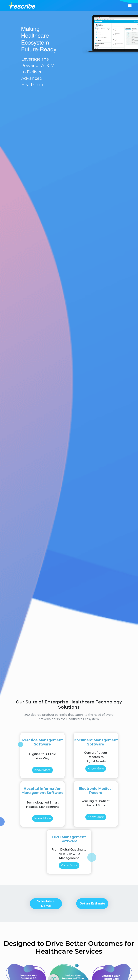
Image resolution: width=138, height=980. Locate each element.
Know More (42, 770)
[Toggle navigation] (130, 6)
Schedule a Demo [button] (46, 903)
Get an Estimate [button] (92, 903)
